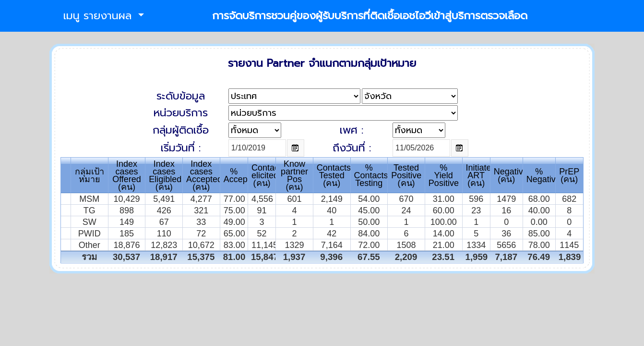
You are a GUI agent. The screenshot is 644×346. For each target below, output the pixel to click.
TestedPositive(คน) (406, 175)
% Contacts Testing (371, 175)
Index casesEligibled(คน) (165, 175)
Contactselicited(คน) (268, 175)
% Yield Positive (444, 175)
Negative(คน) (511, 175)
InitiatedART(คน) (481, 175)
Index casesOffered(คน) (127, 175)
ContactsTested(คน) (334, 175)
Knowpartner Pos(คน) (294, 175)
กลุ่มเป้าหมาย (89, 175)
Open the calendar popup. (296, 148)
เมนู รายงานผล (99, 16)
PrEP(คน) (569, 175)
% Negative (543, 175)
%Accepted (242, 175)
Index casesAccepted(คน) (204, 175)
